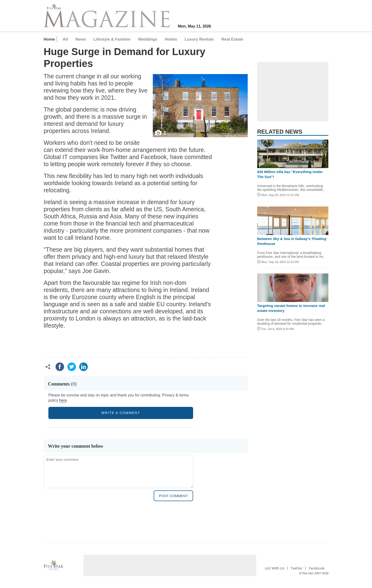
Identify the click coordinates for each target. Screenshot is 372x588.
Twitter (297, 568)
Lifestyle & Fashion (112, 39)
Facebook (316, 568)
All (65, 39)
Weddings (148, 39)
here (63, 400)
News (81, 39)
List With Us (275, 568)
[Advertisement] (293, 92)
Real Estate (232, 39)
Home (49, 39)
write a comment (121, 413)
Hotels (171, 39)
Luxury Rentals (199, 39)
